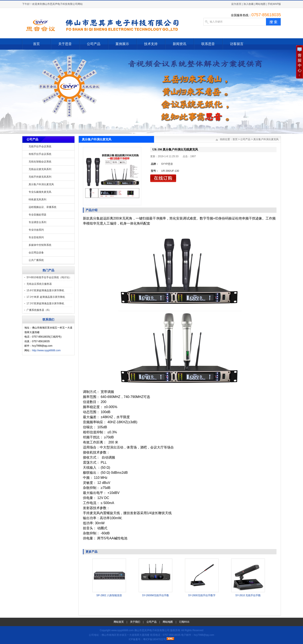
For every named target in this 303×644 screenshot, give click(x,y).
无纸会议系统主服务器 (39, 284)
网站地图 (260, 4)
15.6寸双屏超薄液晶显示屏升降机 (45, 290)
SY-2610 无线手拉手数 (248, 595)
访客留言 (237, 44)
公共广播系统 (36, 260)
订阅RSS (184, 622)
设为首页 (236, 4)
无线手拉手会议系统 (40, 146)
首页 (36, 44)
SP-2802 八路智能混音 (109, 595)
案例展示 (122, 44)
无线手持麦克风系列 (40, 177)
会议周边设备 (36, 253)
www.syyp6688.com (122, 630)
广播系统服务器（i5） (39, 310)
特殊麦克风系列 (37, 200)
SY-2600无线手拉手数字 (202, 595)
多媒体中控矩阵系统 (40, 245)
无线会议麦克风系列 (40, 169)
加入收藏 (249, 4)
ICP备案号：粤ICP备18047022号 (147, 639)
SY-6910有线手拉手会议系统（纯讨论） (49, 277)
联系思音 (208, 44)
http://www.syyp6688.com (46, 350)
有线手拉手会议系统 (40, 154)
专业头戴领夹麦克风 (40, 192)
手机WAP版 (274, 4)
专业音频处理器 (37, 215)
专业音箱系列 (36, 237)
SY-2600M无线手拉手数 (155, 595)
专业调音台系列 (37, 222)
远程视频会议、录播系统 (43, 207)
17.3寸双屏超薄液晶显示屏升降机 (45, 303)
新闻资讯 (179, 44)
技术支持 (151, 44)
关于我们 (135, 622)
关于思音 (65, 44)
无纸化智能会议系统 (40, 162)
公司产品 (94, 44)
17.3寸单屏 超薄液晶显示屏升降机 (46, 297)
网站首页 (119, 622)
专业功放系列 (36, 230)
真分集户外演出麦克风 (41, 184)
